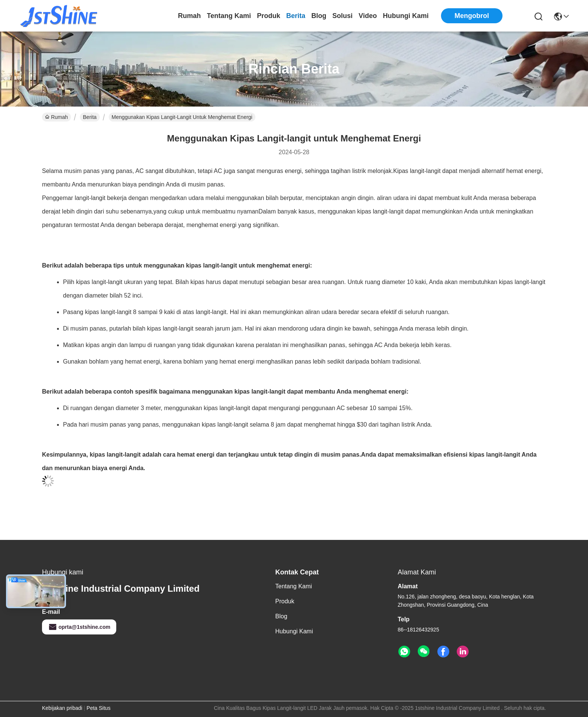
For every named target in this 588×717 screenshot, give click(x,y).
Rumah (190, 16)
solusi (342, 16)
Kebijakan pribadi (62, 708)
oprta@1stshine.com (79, 627)
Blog (319, 16)
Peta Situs (99, 708)
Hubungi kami (406, 16)
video (368, 16)
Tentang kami (229, 16)
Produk (268, 16)
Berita (296, 16)
